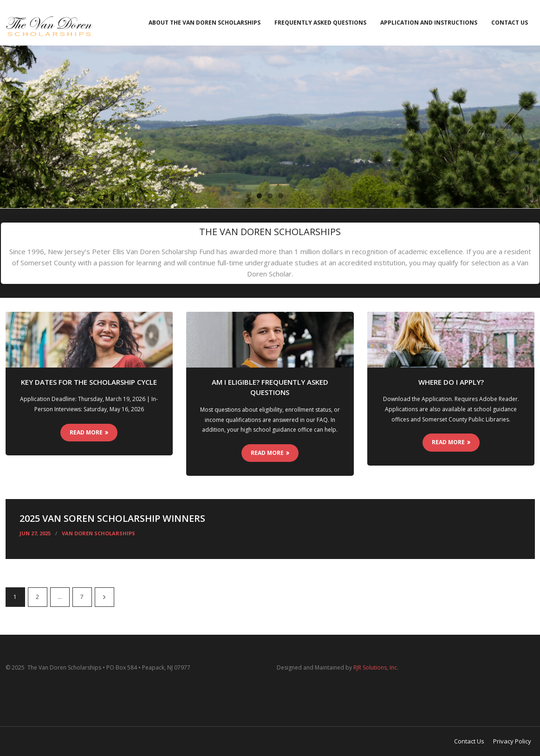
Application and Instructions (429, 23)
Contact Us (510, 23)
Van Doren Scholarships (98, 533)
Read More (86, 432)
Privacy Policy (512, 741)
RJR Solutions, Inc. (376, 667)
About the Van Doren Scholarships (205, 23)
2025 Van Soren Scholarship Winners (112, 518)
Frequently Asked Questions (320, 23)
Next (104, 597)
